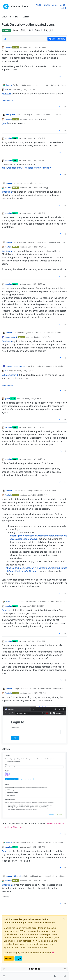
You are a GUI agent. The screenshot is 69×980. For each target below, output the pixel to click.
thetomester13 (11, 337)
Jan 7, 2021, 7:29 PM (35, 606)
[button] (4, 976)
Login (18, 958)
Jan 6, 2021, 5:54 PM (26, 371)
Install (63, 8)
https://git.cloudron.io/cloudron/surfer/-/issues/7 (26, 168)
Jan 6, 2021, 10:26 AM (36, 284)
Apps (39, 5)
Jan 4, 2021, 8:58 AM (37, 119)
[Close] (64, 919)
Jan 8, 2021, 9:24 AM (37, 881)
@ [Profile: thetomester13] (10, 375)
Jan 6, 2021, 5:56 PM (34, 399)
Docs (62, 5)
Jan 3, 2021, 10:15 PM (26, 90)
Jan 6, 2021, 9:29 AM (36, 213)
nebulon (8, 138)
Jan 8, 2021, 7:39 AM (37, 693)
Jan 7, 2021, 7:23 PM (37, 495)
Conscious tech (7, 101)
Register (9, 958)
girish (7, 399)
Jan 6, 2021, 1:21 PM (42, 337)
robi (7, 90)
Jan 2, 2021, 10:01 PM (37, 47)
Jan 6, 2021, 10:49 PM (36, 459)
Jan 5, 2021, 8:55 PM (36, 160)
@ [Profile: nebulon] (7, 192)
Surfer (16, 30)
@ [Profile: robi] (5, 123)
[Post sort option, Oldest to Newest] (5, 39)
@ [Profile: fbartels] (6, 94)
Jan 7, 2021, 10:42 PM (36, 641)
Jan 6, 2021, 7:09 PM (36, 427)
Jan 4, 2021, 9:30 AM (36, 138)
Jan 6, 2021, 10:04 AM (37, 247)
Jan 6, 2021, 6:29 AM (37, 188)
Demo (55, 5)
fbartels (8, 47)
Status (47, 5)
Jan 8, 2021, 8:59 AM (36, 847)
